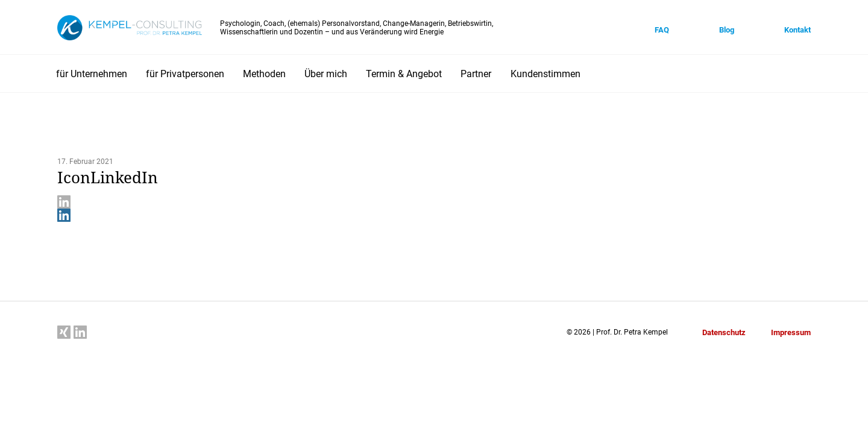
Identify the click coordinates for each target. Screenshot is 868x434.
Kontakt (797, 30)
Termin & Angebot (404, 74)
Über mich (326, 74)
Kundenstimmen (546, 74)
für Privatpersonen (185, 74)
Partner (476, 74)
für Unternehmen (92, 74)
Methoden (264, 74)
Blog (727, 30)
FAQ (662, 30)
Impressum (791, 332)
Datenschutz (724, 332)
